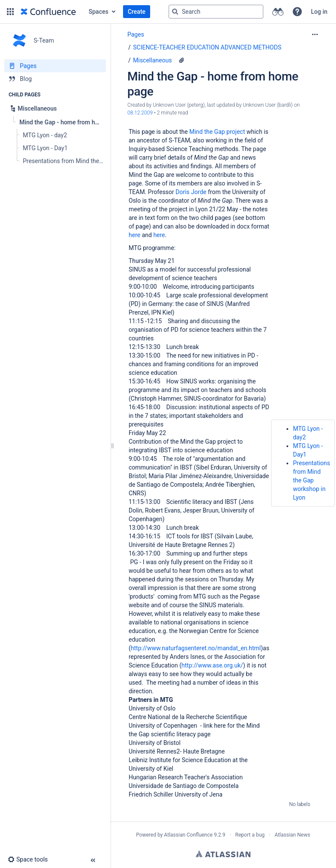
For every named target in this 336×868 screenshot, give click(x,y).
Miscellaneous (152, 60)
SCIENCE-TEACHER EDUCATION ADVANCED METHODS (207, 47)
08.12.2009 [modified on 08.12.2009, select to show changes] (140, 113)
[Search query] (216, 12)
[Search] (175, 12)
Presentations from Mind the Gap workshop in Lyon (311, 480)
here (134, 235)
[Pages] (55, 66)
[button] (10, 12)
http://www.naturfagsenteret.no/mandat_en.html (196, 648)
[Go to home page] (48, 12)
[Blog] (55, 79)
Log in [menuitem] (319, 12)
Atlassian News (292, 835)
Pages (136, 34)
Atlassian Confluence (188, 835)
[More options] (315, 34)
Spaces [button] (99, 12)
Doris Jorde (191, 192)
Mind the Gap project (217, 132)
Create (137, 12)
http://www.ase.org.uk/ (212, 665)
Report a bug (250, 835)
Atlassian (223, 854)
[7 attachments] (182, 60)
